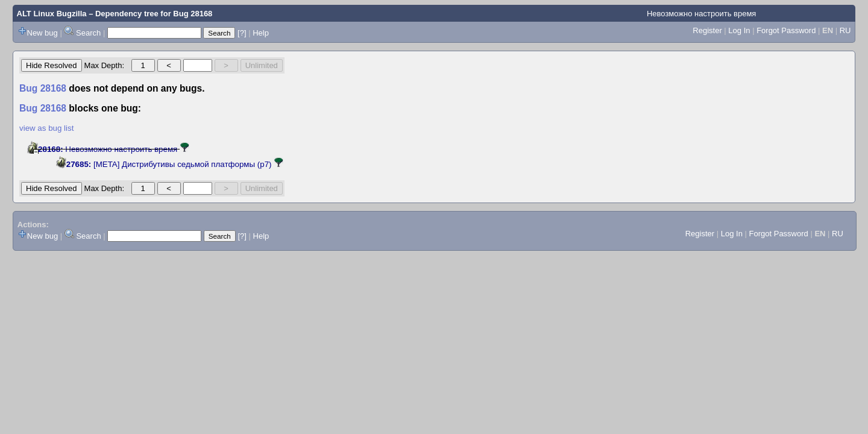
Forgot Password (786, 30)
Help (261, 33)
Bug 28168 (193, 14)
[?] (242, 33)
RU (845, 30)
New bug (42, 33)
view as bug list (46, 128)
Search (88, 33)
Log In (739, 30)
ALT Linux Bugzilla (52, 14)
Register (707, 30)
